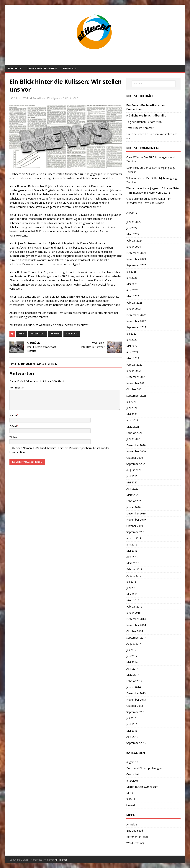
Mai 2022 (132, 346)
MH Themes (61, 860)
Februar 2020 (134, 501)
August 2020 (134, 470)
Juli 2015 (131, 582)
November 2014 (136, 625)
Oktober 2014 (135, 631)
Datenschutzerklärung (42, 68)
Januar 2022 (134, 371)
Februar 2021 (134, 433)
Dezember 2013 (136, 693)
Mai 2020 (132, 482)
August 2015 (134, 575)
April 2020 (132, 489)
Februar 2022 (134, 365)
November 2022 (136, 321)
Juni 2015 (132, 588)
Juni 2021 (132, 408)
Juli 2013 (131, 718)
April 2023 (132, 290)
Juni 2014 (132, 656)
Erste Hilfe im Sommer (140, 128)
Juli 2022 (131, 334)
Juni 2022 (132, 340)
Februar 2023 (134, 303)
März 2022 (133, 358)
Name (13, 415)
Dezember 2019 (136, 513)
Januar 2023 (134, 309)
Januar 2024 (134, 247)
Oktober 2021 (135, 389)
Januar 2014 (134, 687)
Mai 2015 (132, 594)
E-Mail (13, 426)
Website (14, 437)
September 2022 (136, 327)
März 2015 (133, 600)
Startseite (14, 68)
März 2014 (133, 675)
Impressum (70, 68)
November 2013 (136, 700)
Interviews (132, 781)
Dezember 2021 (136, 377)
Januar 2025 (134, 222)
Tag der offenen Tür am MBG (144, 122)
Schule (55, 334)
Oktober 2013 (135, 706)
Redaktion (37, 334)
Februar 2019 (134, 569)
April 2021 (132, 420)
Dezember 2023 (136, 253)
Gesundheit (133, 774)
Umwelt (131, 805)
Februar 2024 (134, 241)
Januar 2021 (134, 439)
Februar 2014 (134, 681)
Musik (130, 793)
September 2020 (136, 464)
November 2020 (136, 451)
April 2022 (132, 352)
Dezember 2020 (136, 445)
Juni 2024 (132, 228)
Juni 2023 (132, 278)
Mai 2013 (132, 731)
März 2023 (133, 296)
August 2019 (134, 538)
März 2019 (133, 563)
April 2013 (132, 737)
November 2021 (136, 383)
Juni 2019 (132, 544)
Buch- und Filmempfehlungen (144, 768)
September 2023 (136, 265)
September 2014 (136, 638)
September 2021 (136, 396)
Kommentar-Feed (137, 837)
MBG (22, 334)
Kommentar (17, 387)
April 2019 (132, 557)
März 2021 (133, 427)
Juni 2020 (132, 476)
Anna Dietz (39, 98)
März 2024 (133, 234)
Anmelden (132, 824)
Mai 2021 (132, 414)
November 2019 (136, 520)
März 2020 (133, 495)
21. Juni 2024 (21, 98)
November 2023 (136, 259)
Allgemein (56, 98)
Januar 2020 (134, 507)
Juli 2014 (131, 650)
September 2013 (136, 712)
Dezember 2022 (136, 315)
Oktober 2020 (135, 458)
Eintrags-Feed (135, 831)
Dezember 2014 (136, 619)
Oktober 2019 (135, 526)
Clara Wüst (133, 157)
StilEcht (67, 98)
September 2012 (136, 743)
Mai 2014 (132, 662)
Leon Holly (133, 168)
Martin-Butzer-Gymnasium (142, 787)
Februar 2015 (134, 607)
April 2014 (132, 669)
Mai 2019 (132, 551)
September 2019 (136, 532)
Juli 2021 (131, 402)
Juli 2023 (131, 272)
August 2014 (134, 644)
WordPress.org (135, 843)
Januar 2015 (134, 613)
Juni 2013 (132, 724)
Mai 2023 (132, 284)
